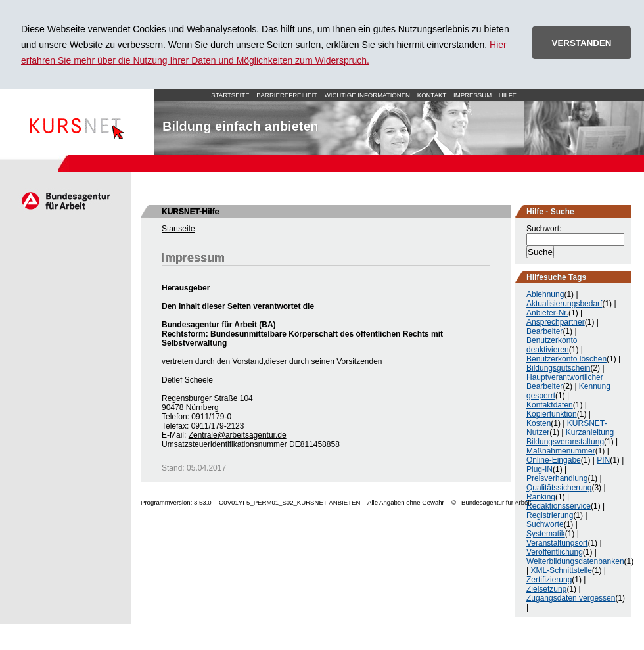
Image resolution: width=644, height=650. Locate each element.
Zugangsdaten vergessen (571, 598)
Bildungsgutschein (558, 368)
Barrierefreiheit (287, 95)
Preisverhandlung (557, 478)
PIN (603, 460)
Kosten (539, 423)
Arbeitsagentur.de (65, 200)
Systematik (546, 534)
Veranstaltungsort (557, 543)
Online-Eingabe (554, 460)
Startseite (77, 122)
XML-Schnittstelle (561, 570)
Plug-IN (540, 469)
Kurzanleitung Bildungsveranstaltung (570, 437)
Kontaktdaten (550, 405)
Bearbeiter (544, 331)
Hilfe (508, 95)
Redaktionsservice (559, 506)
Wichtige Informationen (367, 95)
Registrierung (550, 515)
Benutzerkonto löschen (566, 359)
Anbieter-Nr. (547, 313)
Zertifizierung (549, 580)
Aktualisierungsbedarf (564, 304)
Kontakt (432, 95)
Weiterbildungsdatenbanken (575, 561)
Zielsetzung (546, 589)
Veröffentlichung (555, 552)
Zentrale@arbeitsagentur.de (238, 435)
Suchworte (545, 524)
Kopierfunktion (552, 414)
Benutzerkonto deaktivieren (552, 345)
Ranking (541, 497)
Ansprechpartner (556, 322)
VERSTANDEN (582, 43)
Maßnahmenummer (561, 451)
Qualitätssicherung (559, 488)
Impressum (472, 95)
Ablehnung (545, 294)
